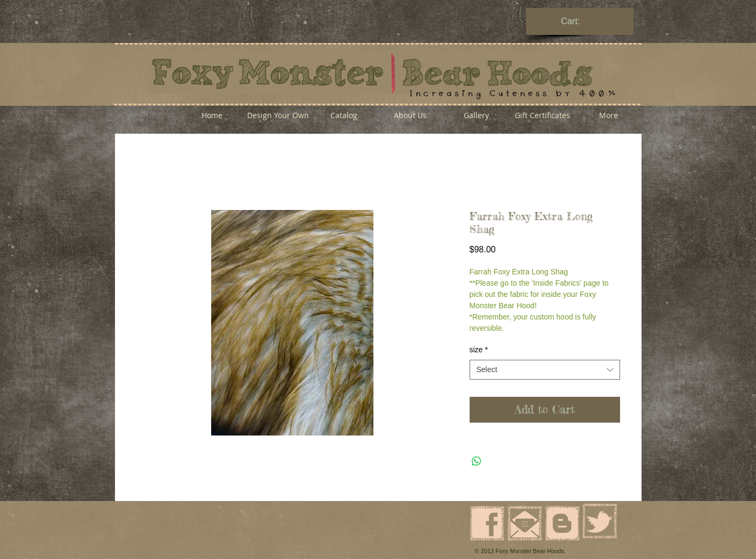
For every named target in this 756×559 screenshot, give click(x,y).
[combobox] (545, 370)
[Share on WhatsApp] (477, 461)
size (479, 350)
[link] (581, 21)
